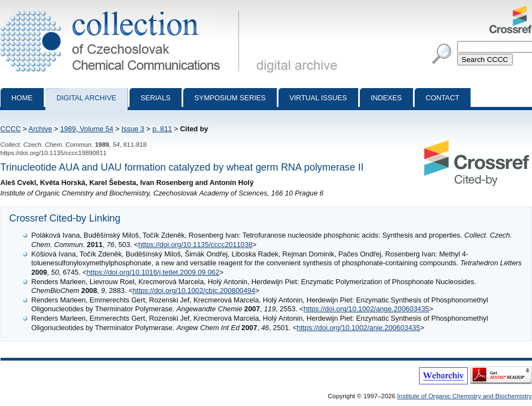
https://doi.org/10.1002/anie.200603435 (358, 328)
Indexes (386, 98)
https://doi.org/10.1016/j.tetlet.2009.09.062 (153, 272)
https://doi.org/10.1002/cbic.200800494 (194, 291)
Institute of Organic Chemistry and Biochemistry (464, 396)
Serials (156, 98)
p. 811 (162, 129)
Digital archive (86, 98)
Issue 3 (133, 129)
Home (22, 98)
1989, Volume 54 (87, 129)
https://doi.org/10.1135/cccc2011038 (195, 245)
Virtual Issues (318, 98)
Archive (40, 129)
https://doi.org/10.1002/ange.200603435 (366, 309)
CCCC (11, 129)
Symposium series (230, 98)
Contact (443, 98)
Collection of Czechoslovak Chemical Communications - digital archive (122, 10)
